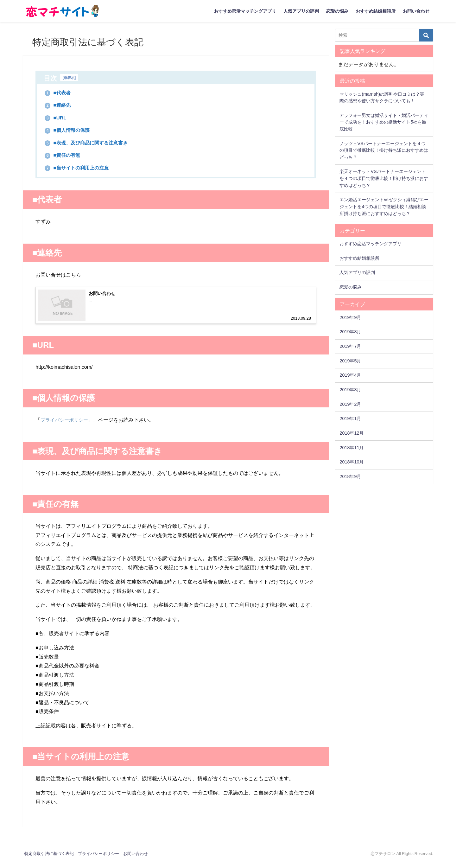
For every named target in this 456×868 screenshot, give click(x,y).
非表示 (70, 77)
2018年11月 (351, 448)
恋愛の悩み (337, 11)
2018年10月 (351, 462)
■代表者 (60, 93)
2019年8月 (350, 332)
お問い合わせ (416, 11)
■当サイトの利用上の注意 (83, 169)
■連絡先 (60, 105)
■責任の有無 (66, 157)
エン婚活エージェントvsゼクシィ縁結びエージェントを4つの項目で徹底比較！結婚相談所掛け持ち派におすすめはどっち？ (384, 206)
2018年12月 (351, 433)
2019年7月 (350, 346)
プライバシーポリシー (66, 427)
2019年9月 (350, 317)
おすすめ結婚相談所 (376, 11)
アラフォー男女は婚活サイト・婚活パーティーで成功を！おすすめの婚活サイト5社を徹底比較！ (384, 122)
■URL (57, 118)
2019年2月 (350, 404)
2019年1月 (350, 418)
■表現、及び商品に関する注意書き (94, 144)
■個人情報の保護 (71, 131)
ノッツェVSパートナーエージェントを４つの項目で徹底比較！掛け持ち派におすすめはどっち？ (384, 150)
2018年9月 (350, 476)
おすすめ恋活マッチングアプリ (245, 11)
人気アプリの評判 (301, 11)
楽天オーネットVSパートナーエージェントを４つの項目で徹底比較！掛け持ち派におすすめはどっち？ (384, 178)
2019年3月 (350, 390)
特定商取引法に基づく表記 (49, 860)
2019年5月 (350, 361)
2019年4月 (350, 375)
